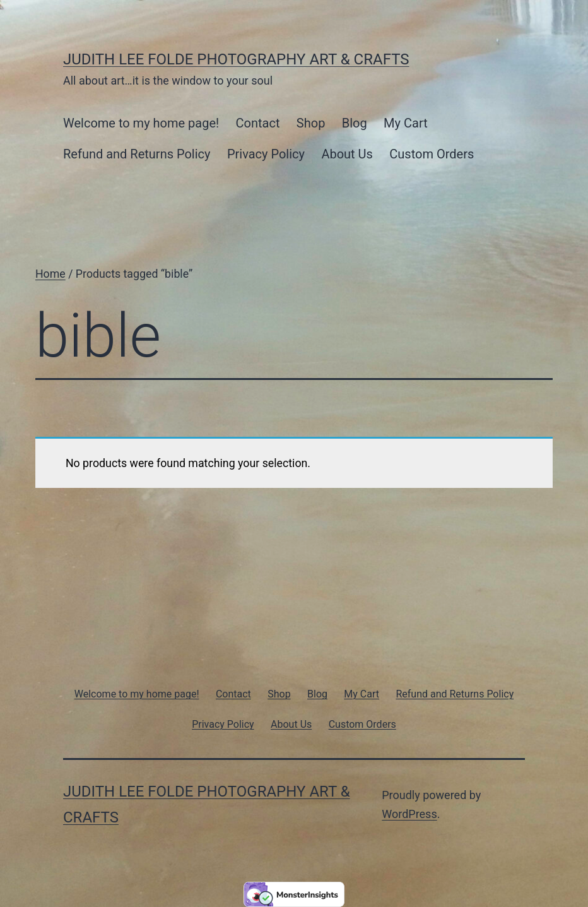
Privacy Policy (266, 154)
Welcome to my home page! (141, 123)
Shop (311, 123)
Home (50, 274)
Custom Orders (432, 154)
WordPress (409, 814)
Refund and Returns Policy (137, 154)
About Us (347, 154)
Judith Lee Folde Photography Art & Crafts (236, 59)
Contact (258, 123)
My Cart (406, 123)
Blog (355, 123)
